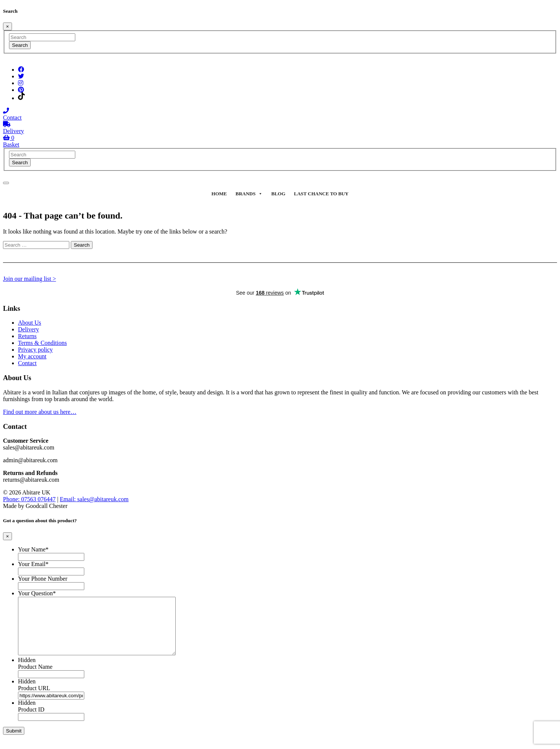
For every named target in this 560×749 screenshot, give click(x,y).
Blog (278, 194)
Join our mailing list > (29, 279)
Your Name (33, 549)
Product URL (34, 699)
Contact (27, 363)
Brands (249, 194)
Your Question (37, 593)
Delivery (28, 329)
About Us (30, 323)
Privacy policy (35, 350)
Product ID (31, 721)
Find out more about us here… (40, 412)
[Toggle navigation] (6, 183)
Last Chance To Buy (321, 194)
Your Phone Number (43, 579)
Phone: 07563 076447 (29, 499)
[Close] (7, 26)
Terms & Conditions (42, 343)
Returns (27, 336)
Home (219, 194)
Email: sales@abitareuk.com (94, 499)
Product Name (35, 678)
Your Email (33, 564)
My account (32, 356)
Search (20, 45)
